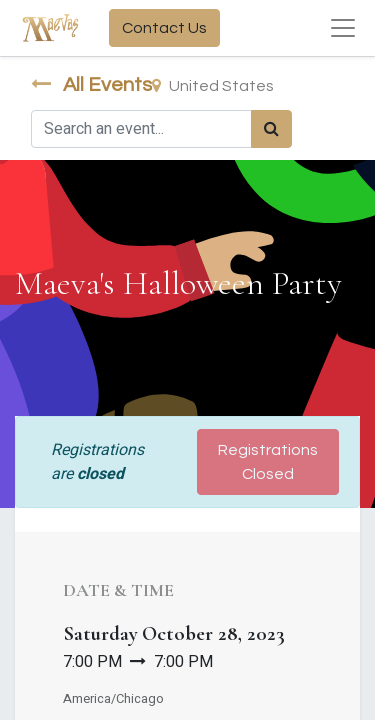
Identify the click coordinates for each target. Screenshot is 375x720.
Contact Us (164, 28)
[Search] (271, 129)
